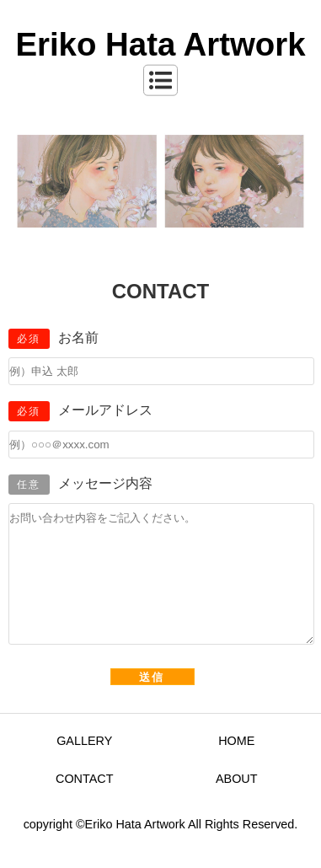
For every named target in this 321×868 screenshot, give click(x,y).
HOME (236, 766)
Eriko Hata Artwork (160, 44)
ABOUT (237, 804)
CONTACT (84, 804)
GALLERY (84, 766)
